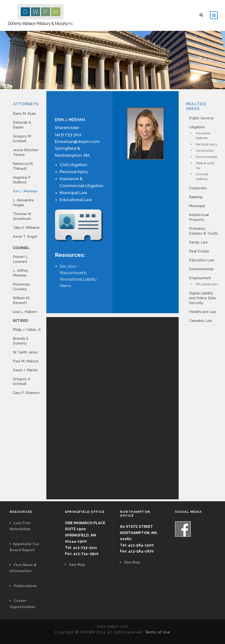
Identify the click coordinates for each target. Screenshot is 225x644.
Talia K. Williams (26, 228)
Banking (196, 197)
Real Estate (199, 251)
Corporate (198, 188)
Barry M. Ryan (24, 114)
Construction (205, 151)
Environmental (207, 157)
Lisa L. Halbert (25, 312)
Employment (200, 278)
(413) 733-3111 (68, 135)
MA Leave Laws (207, 284)
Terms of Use (158, 632)
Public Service (201, 118)
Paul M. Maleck (26, 361)
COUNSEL (21, 248)
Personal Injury (207, 144)
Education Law (202, 260)
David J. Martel (25, 370)
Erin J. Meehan (25, 191)
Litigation (197, 127)
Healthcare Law (203, 312)
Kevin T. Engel (25, 237)
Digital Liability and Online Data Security (202, 298)
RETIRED (21, 321)
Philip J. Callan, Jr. (27, 330)
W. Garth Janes (25, 352)
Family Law (198, 242)
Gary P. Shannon (26, 393)
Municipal (197, 206)
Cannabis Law (200, 321)
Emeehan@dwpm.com (77, 142)
